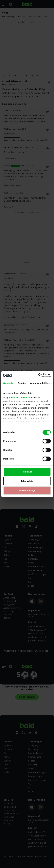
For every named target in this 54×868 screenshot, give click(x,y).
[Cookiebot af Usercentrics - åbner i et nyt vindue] (38, 375)
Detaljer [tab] (22, 383)
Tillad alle (27, 472)
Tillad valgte (27, 481)
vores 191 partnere (19, 398)
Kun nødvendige (27, 490)
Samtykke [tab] (8, 383)
